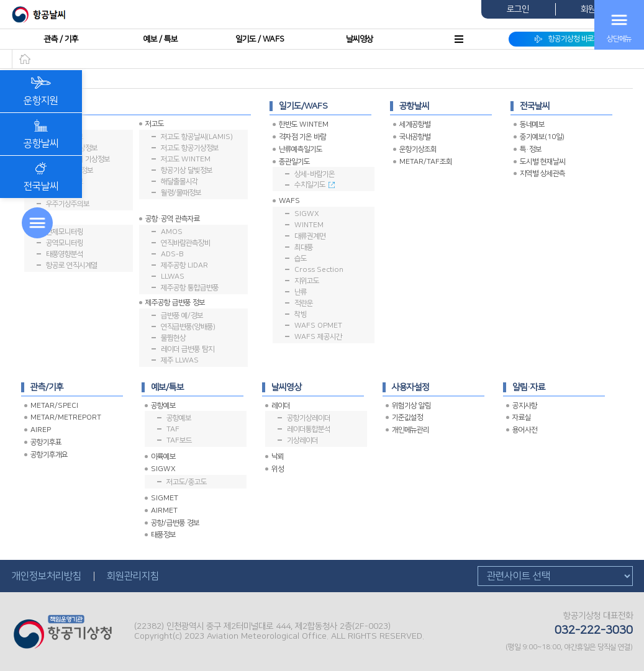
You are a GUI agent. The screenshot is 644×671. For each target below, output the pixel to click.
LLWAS (173, 277)
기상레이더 (302, 440)
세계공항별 (415, 124)
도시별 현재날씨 (542, 162)
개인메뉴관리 (410, 430)
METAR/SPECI (54, 406)
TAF (173, 429)
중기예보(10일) (542, 137)
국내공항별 (415, 137)
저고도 (155, 124)
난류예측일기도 (301, 149)
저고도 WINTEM (186, 159)
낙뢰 (278, 457)
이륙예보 (163, 457)
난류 (301, 292)
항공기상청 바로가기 (570, 39)
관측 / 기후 (61, 39)
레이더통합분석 (309, 429)
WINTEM (309, 225)
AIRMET (164, 511)
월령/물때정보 (181, 193)
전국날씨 (41, 177)
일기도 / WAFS (260, 39)
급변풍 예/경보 (182, 316)
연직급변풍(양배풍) (188, 327)
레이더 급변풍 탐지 (188, 349)
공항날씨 (41, 134)
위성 (278, 469)
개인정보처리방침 (47, 576)
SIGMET (165, 498)
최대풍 (304, 247)
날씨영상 (360, 39)
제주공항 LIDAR (184, 265)
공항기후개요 (49, 455)
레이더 (281, 406)
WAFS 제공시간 (318, 337)
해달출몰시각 (179, 182)
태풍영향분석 (65, 254)
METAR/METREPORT (66, 417)
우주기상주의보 (68, 204)
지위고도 (307, 281)
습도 (301, 259)
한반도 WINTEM (304, 124)
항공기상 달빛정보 (187, 170)
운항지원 (41, 91)
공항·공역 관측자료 (173, 219)
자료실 (522, 417)
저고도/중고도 (187, 482)
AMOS (172, 232)
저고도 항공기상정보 (190, 148)
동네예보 (532, 124)
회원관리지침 (133, 576)
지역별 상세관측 (542, 173)
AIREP (41, 430)
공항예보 (163, 406)
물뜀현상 (173, 338)
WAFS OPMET (318, 326)
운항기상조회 (418, 149)
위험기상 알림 (411, 406)
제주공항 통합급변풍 (190, 288)
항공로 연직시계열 (72, 265)
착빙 (301, 314)
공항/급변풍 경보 (175, 523)
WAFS (289, 201)
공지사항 (525, 406)
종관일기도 (294, 162)
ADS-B (172, 254)
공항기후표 (46, 442)
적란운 (304, 303)
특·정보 (531, 149)
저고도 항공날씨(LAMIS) (197, 137)
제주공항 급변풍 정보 (175, 303)
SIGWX (307, 214)
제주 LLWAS (180, 360)
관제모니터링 (65, 232)
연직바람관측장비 (186, 243)
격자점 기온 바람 (302, 137)
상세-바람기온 (315, 174)
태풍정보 (163, 535)
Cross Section (319, 270)
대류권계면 (310, 236)
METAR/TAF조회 (426, 162)
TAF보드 (179, 440)
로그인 (518, 9)
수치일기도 (315, 185)
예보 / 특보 (161, 39)
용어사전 (525, 430)
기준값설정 (407, 417)
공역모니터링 (65, 243)
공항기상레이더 (309, 418)
